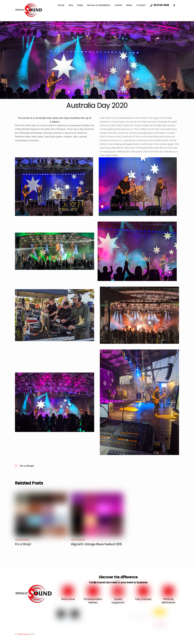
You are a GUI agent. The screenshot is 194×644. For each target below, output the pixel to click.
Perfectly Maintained (168, 601)
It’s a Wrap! (27, 466)
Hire (71, 5)
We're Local (68, 599)
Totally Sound (23, 634)
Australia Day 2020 (97, 105)
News (129, 5)
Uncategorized (22, 540)
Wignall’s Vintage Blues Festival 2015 (96, 544)
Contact (141, 5)
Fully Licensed (143, 599)
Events (118, 5)
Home (61, 5)
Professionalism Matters (93, 601)
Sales (80, 5)
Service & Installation (99, 5)
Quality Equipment (118, 601)
